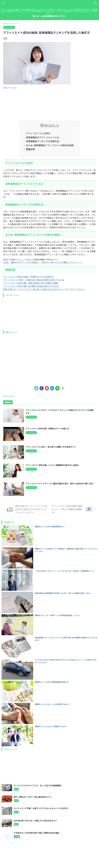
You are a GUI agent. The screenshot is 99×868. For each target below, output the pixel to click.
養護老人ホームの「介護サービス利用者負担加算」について (58, 616)
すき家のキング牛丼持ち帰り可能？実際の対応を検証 (36, 833)
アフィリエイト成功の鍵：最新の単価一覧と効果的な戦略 (31, 283)
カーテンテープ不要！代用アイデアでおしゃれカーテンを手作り (41, 809)
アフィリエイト (10, 396)
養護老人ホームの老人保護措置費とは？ (50, 527)
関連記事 (30, 149)
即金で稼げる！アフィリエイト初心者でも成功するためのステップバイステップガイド (44, 289)
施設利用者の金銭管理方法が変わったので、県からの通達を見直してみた (63, 594)
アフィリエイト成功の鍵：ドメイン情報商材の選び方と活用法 (52, 465)
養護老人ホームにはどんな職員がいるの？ (51, 727)
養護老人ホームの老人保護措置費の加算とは (52, 683)
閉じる (55, 125)
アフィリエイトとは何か (38, 133)
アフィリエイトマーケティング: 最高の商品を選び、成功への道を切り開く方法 (59, 484)
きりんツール (21, 260)
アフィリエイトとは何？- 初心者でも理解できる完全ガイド (51, 447)
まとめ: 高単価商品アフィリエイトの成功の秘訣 (49, 145)
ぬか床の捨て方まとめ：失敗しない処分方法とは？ (35, 821)
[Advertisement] (49, 104)
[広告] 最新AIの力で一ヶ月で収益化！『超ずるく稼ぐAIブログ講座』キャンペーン (43, 262)
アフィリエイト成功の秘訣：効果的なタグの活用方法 (28, 277)
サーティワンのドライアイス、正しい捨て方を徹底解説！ (38, 786)
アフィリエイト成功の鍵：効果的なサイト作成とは (48, 429)
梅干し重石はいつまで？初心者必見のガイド (33, 797)
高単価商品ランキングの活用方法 (42, 141)
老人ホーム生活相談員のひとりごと (49, 16)
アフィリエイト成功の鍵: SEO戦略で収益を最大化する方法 (31, 286)
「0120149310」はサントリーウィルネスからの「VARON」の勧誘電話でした (64, 572)
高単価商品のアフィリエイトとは (42, 137)
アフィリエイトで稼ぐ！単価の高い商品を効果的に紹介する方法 (34, 280)
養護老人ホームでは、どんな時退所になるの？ (53, 705)
